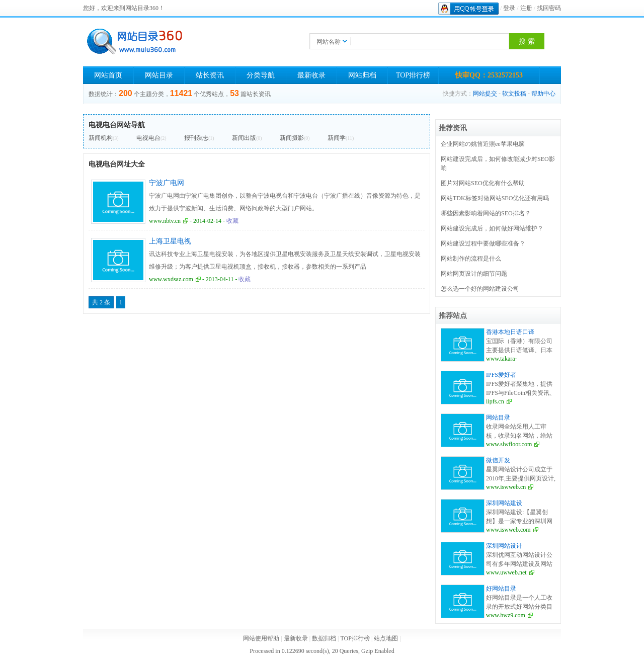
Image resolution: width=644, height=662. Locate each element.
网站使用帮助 (261, 638)
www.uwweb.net (506, 572)
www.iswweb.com (508, 530)
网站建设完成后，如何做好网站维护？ (492, 228)
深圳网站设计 (504, 546)
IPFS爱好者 (501, 375)
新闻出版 (244, 138)
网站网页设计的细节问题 (474, 274)
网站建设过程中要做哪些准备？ (483, 243)
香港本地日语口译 (510, 332)
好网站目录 (501, 589)
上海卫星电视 (170, 241)
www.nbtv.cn (165, 221)
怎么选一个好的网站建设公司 (480, 289)
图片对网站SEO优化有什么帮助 (483, 183)
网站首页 (108, 75)
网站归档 (362, 75)
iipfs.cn (495, 401)
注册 (526, 8)
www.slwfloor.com (509, 444)
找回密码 (549, 8)
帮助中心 (543, 94)
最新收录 (311, 75)
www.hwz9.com (506, 615)
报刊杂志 (196, 138)
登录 (509, 8)
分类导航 (261, 75)
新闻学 (337, 138)
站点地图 (386, 638)
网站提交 (485, 94)
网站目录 (159, 75)
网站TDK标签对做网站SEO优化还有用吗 (495, 198)
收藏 (232, 221)
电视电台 (148, 138)
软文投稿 (514, 94)
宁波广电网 (167, 183)
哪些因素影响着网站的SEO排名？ (486, 213)
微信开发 (498, 460)
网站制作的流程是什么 (471, 259)
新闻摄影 (292, 138)
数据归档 (324, 638)
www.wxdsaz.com (171, 279)
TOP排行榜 (413, 75)
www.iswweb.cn (506, 487)
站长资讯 (210, 75)
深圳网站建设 (504, 503)
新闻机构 (101, 138)
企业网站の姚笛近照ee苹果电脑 (483, 144)
